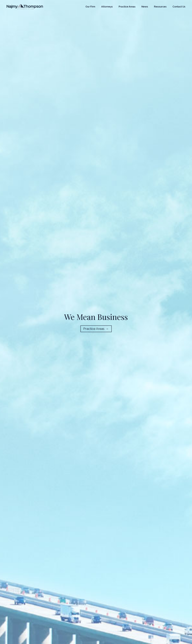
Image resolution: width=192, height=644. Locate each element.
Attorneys (107, 7)
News (145, 7)
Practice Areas (127, 7)
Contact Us (179, 7)
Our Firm (90, 7)
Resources (160, 7)
